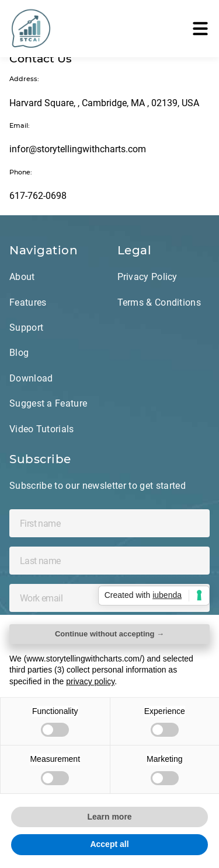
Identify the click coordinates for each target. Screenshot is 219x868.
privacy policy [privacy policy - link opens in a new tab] (90, 681)
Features (28, 302)
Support (26, 328)
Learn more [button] (109, 817)
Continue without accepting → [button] (109, 634)
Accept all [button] (109, 844)
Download (31, 378)
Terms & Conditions (159, 303)
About (22, 277)
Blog (19, 353)
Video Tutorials (42, 429)
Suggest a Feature (48, 403)
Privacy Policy (147, 277)
